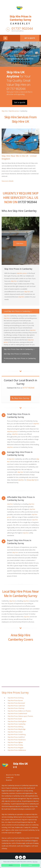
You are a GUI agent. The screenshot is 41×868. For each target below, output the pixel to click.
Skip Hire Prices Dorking (16, 698)
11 (17, 63)
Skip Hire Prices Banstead (16, 703)
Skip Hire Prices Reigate (15, 748)
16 (29, 63)
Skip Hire (5, 111)
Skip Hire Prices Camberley (17, 724)
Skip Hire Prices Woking (15, 727)
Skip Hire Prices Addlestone (17, 750)
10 (15, 63)
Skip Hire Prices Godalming (17, 734)
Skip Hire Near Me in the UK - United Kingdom (21, 50)
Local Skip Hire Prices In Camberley (18, 311)
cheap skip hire (32, 480)
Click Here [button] (35, 862)
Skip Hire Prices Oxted (15, 732)
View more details (8, 181)
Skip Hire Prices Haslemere (17, 740)
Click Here (20, 243)
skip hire (14, 281)
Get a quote (30, 38)
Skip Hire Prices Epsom (15, 700)
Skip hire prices (14, 111)
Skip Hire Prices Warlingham (17, 721)
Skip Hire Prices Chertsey (16, 708)
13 (22, 63)
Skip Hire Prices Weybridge (17, 729)
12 (19, 63)
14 (24, 63)
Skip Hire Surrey (21, 398)
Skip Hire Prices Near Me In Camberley (19, 349)
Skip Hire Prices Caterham (16, 706)
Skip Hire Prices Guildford (16, 737)
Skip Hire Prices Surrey (15, 693)
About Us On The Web (13, 775)
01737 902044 (22, 28)
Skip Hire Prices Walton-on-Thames (19, 711)
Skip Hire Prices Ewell (15, 719)
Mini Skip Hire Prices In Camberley (17, 354)
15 (27, 63)
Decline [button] (11, 865)
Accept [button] (30, 865)
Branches (9, 780)
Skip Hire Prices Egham (15, 742)
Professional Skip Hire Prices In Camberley (20, 359)
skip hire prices (22, 273)
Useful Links (10, 777)
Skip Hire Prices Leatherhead (17, 713)
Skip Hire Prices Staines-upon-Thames (20, 716)
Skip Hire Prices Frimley (15, 745)
